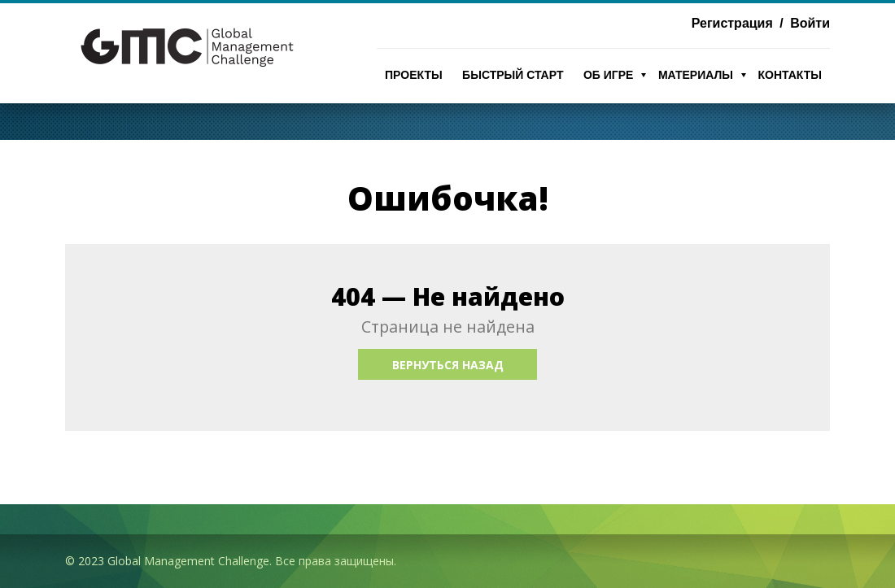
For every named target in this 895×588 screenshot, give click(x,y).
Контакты (790, 75)
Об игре (609, 75)
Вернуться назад (448, 365)
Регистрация (732, 23)
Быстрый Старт (513, 75)
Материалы (696, 75)
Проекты (414, 75)
